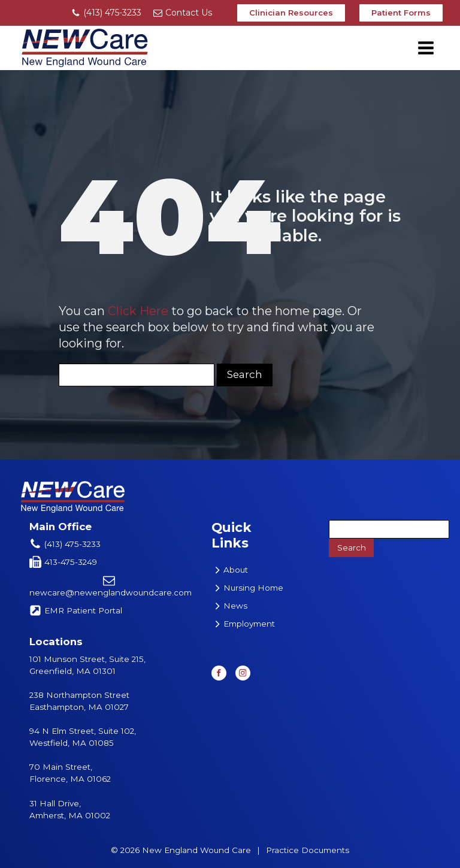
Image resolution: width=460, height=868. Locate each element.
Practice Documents (308, 850)
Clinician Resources (291, 13)
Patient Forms (401, 13)
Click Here (138, 311)
